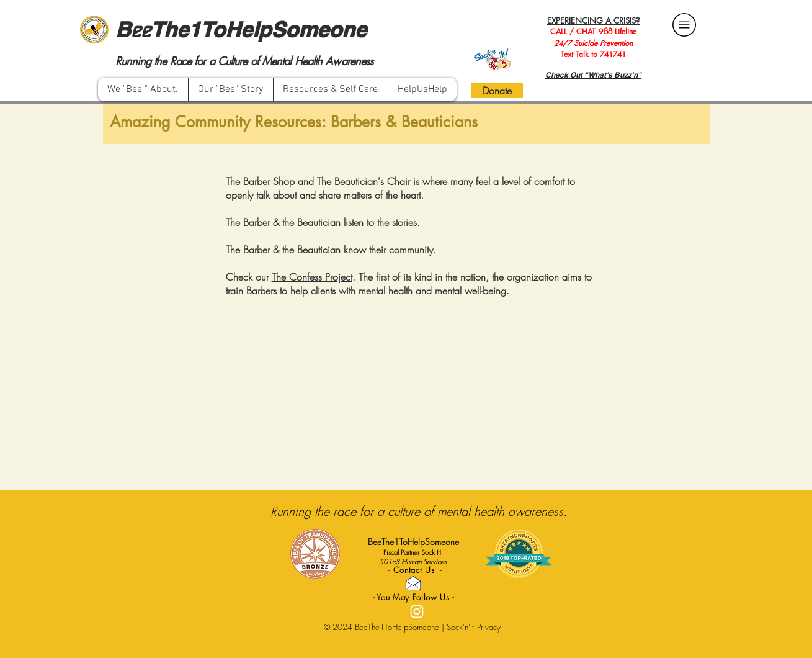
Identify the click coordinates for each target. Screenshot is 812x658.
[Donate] (497, 91)
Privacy (489, 627)
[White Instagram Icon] (417, 611)
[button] (330, 89)
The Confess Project (312, 277)
